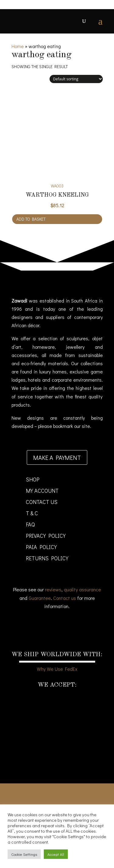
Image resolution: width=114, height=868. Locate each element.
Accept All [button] (56, 854)
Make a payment (57, 457)
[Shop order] (76, 79)
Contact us (65, 598)
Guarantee (40, 598)
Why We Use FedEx (57, 669)
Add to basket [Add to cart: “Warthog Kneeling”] (31, 219)
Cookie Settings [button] (24, 854)
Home (18, 46)
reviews (53, 589)
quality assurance (82, 589)
